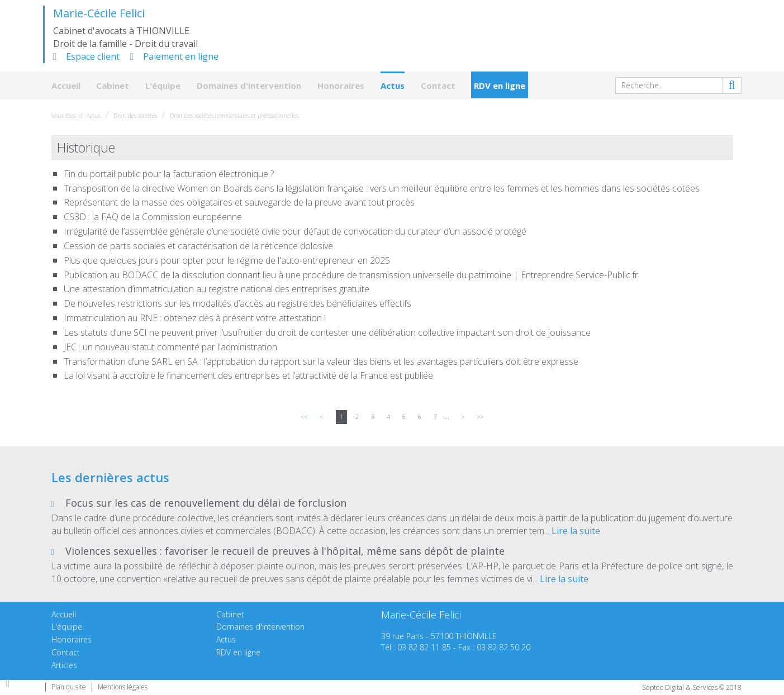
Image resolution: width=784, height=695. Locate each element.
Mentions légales (123, 687)
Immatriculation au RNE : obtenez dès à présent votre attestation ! (195, 318)
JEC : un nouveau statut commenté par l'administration (170, 347)
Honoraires (341, 85)
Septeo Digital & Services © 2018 (692, 687)
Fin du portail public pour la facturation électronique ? (169, 174)
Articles (64, 665)
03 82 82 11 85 (424, 647)
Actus (393, 85)
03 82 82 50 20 (503, 647)
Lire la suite (576, 531)
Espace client (93, 56)
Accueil (66, 85)
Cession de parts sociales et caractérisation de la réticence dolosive (198, 246)
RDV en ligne (500, 85)
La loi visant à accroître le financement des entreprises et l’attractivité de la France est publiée (248, 375)
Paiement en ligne (181, 56)
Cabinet (113, 85)
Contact (438, 85)
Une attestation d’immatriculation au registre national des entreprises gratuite (217, 289)
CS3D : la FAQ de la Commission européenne (153, 217)
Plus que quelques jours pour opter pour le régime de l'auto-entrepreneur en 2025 (227, 260)
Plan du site (69, 687)
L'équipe (163, 85)
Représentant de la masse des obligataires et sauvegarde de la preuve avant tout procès (239, 202)
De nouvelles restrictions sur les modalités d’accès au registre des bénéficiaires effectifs (237, 303)
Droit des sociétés (135, 116)
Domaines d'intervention (249, 85)
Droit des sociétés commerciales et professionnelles (234, 116)
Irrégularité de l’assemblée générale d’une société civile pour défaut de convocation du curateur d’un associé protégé (295, 231)
